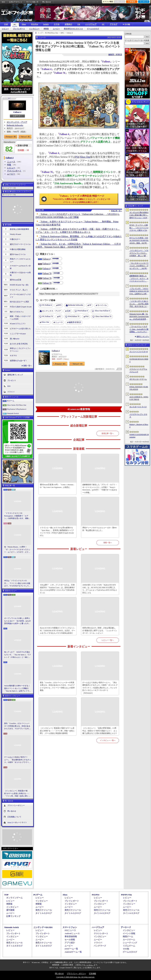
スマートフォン (70, 927)
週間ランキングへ (143, 337)
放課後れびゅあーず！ (19, 361)
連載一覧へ (28, 366)
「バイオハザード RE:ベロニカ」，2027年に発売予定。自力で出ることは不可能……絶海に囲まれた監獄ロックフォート (139, 304)
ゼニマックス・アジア (17, 122)
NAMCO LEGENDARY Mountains (139, 436)
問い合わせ (47, 2)
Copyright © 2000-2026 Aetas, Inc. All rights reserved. (75, 977)
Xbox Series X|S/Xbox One (17, 405)
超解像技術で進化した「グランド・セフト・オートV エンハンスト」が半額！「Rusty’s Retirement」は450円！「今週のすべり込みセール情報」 (139, 279)
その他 (126, 949)
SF (90, 305)
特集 (9, 165)
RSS (3, 2)
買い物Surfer (15, 339)
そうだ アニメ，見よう (19, 290)
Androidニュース (72, 933)
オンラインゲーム (14, 898)
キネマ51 (13, 356)
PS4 (77, 157)
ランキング (144, 2)
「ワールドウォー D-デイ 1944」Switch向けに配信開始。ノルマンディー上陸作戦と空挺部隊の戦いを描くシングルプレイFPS (139, 329)
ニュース (11, 162)
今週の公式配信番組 (18, 249)
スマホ (57, 24)
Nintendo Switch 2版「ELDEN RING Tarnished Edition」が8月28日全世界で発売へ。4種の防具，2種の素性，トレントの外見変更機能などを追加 (139, 317)
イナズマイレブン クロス (138, 416)
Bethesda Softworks (15, 125)
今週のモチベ (15, 239)
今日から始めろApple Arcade (21, 307)
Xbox (24, 24)
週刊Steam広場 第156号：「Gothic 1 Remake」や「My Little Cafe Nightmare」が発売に (57, 486)
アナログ (114, 24)
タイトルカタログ (44, 913)
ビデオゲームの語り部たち (20, 329)
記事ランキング (13, 916)
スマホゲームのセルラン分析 (20, 267)
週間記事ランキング (15, 375)
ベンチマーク (100, 946)
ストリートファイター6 (139, 352)
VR (79, 24)
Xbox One (85, 157)
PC (15, 25)
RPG (60, 305)
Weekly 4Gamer (16, 234)
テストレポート (14, 171)
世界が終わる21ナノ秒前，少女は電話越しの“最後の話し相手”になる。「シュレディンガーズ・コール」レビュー (100, 630)
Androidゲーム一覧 (73, 952)
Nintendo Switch (13, 413)
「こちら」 (89, 965)
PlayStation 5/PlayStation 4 (17, 409)
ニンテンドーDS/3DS (43, 927)
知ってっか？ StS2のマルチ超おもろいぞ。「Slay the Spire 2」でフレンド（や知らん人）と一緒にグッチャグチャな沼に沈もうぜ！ (18, 655)
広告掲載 (92, 974)
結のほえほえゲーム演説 (19, 302)
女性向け (68, 24)
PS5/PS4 (35, 24)
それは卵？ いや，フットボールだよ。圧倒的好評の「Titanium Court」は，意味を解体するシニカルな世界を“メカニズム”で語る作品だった (57, 589)
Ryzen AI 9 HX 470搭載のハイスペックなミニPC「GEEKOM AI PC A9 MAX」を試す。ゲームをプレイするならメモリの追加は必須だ (57, 630)
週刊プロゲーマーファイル (20, 244)
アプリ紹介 (70, 943)
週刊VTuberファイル (18, 254)
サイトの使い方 (32, 2)
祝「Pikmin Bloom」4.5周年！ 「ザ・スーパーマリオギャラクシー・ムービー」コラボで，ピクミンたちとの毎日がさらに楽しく (17, 550)
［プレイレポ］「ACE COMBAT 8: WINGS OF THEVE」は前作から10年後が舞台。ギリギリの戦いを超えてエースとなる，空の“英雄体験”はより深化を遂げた (139, 291)
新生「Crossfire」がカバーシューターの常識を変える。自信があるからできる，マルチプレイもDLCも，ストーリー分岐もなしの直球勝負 (17, 726)
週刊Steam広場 (16, 280)
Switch (46, 24)
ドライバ (11, 392)
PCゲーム (11, 401)
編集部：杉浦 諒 (115, 55)
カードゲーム (129, 940)
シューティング (130, 943)
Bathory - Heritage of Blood (139, 426)
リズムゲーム (129, 946)
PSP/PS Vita (126, 895)
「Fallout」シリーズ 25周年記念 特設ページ (81, 199)
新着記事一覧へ (108, 433)
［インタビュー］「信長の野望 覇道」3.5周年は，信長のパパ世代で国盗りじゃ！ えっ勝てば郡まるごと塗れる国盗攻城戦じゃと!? (100, 731)
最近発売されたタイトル (73, 29)
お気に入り (120, 2)
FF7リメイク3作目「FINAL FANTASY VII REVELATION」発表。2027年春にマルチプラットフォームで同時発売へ (139, 241)
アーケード (126, 927)
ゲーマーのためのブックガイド (20, 296)
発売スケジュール (44, 910)
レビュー (5, 29)
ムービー (56, 29)
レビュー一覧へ (108, 640)
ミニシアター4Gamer (18, 334)
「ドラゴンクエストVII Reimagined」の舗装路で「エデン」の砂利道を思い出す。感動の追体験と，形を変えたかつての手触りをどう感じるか (17, 516)
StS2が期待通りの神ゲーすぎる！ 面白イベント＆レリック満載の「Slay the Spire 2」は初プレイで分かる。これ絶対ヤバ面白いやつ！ (18, 688)
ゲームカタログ (93, 29)
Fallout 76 (47, 273)
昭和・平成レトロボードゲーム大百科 (20, 318)
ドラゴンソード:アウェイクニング (138, 370)
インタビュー (34, 29)
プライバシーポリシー (16, 805)
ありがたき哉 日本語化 (19, 344)
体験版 (46, 29)
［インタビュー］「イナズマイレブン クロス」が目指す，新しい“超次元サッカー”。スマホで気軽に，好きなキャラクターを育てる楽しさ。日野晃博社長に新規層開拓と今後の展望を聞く (139, 253)
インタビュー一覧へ (108, 740)
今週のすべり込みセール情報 (20, 274)
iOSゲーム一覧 (71, 949)
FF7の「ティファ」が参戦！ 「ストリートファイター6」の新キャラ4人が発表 (139, 228)
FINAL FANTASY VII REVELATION (139, 388)
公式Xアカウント (16, 2)
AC (103, 24)
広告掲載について (14, 817)
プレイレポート (19, 29)
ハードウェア (91, 24)
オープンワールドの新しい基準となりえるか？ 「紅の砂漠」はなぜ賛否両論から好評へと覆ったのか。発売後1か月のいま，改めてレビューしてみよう (17, 621)
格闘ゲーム (128, 936)
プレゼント (12, 380)
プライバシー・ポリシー (76, 974)
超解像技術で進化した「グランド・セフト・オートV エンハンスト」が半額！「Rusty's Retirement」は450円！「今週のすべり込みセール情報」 (100, 489)
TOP (6, 24)
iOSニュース (70, 930)
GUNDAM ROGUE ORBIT (139, 360)
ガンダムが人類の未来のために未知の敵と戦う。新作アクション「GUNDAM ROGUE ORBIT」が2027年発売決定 (139, 215)
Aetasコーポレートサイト (17, 822)
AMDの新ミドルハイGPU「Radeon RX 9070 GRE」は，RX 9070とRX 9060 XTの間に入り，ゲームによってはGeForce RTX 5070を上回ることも (100, 589)
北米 (69, 311)
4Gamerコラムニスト (18, 324)
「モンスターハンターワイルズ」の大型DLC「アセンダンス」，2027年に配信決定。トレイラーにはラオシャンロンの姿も (139, 266)
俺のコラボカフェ (17, 312)
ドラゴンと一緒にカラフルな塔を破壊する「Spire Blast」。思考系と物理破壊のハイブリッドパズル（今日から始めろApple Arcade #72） (57, 532)
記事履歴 (132, 2)
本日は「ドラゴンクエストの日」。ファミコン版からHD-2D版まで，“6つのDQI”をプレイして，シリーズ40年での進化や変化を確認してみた (17, 583)
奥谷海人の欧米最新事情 (19, 229)
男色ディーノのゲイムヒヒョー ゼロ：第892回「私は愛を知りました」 (99, 529)
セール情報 (70, 940)
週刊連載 (10, 910)
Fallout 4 (17, 112)
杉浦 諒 (75, 322)
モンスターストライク (138, 407)
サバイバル (102, 305)
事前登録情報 (71, 936)
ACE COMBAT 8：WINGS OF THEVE (139, 398)
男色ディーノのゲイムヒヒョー (20, 260)
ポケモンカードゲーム (138, 379)
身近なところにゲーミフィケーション (20, 350)
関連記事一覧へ (117, 211)
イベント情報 (129, 933)
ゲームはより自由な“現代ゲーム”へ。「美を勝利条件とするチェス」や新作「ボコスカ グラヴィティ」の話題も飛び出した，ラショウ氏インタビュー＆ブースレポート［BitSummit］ (18, 760)
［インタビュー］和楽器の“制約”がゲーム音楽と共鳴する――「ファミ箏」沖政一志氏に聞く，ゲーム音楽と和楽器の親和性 (17, 794)
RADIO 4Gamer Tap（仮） (20, 285)
